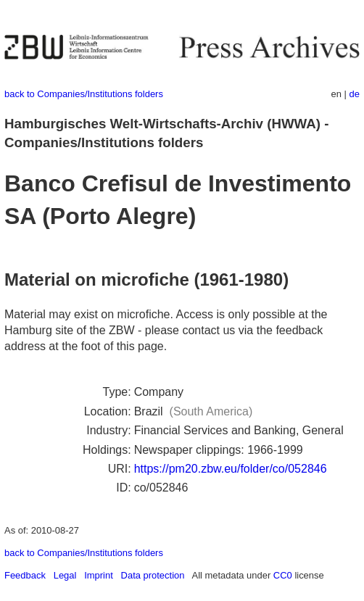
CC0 (283, 575)
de (355, 94)
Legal (65, 575)
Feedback (25, 575)
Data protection (153, 575)
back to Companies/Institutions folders (84, 94)
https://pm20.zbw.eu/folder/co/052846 (231, 469)
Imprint (99, 575)
